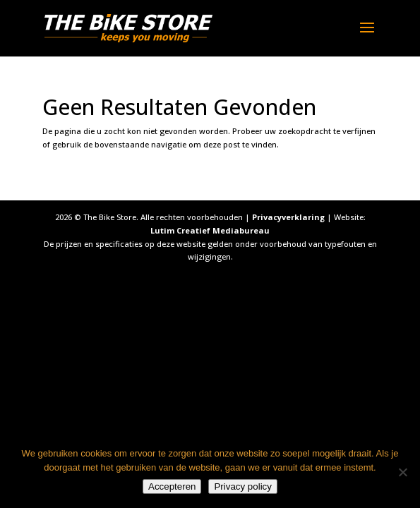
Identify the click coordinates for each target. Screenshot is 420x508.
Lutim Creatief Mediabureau (210, 230)
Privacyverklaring (288, 217)
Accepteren (172, 486)
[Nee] (402, 472)
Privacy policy (242, 486)
